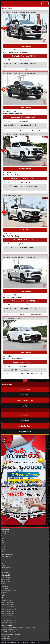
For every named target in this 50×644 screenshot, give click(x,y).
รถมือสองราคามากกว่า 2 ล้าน (9, 616)
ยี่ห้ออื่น (3, 595)
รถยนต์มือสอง (24, 642)
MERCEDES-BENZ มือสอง (8, 591)
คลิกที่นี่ (8, 639)
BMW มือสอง (4, 586)
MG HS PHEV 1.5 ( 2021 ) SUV (12, 196)
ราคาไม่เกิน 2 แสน (6, 600)
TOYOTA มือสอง (5, 577)
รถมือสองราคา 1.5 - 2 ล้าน (8, 614)
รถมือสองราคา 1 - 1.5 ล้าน (8, 611)
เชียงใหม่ (3, 534)
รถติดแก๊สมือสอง (5, 572)
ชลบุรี (2, 543)
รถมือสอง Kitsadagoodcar (8, 625)
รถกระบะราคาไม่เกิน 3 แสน (8, 620)
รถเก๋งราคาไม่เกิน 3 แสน (8, 618)
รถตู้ (2, 563)
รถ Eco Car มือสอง (6, 570)
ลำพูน (2, 540)
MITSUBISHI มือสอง (6, 582)
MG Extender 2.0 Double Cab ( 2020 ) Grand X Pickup (20, 12)
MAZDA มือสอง (5, 584)
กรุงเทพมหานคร (5, 531)
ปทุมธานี (3, 549)
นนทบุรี (3, 547)
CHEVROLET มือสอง (7, 593)
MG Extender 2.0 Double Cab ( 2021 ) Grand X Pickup (20, 135)
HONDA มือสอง (5, 579)
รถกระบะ (3, 561)
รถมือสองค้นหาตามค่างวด (8, 622)
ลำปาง (3, 538)
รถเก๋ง (2, 559)
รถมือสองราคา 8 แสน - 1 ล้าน (9, 609)
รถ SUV (3, 565)
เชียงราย (3, 536)
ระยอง (2, 545)
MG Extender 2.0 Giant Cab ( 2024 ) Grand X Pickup (19, 257)
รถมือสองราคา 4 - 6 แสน (8, 605)
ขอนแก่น (3, 552)
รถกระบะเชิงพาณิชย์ (6, 568)
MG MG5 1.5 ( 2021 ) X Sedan (12, 318)
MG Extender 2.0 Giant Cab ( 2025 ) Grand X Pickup (19, 73)
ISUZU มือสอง (5, 588)
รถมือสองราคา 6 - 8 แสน (8, 607)
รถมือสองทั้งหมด (5, 557)
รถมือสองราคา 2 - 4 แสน (8, 602)
